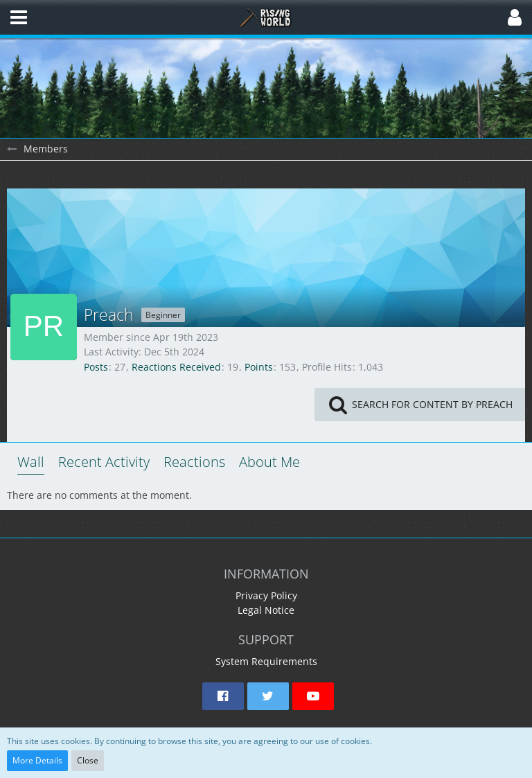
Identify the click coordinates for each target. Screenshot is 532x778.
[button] (19, 17)
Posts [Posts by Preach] (96, 367)
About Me (269, 462)
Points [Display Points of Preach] (259, 367)
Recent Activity (104, 462)
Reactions (194, 462)
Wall (31, 462)
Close (88, 760)
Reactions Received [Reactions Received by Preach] (176, 367)
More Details (37, 760)
